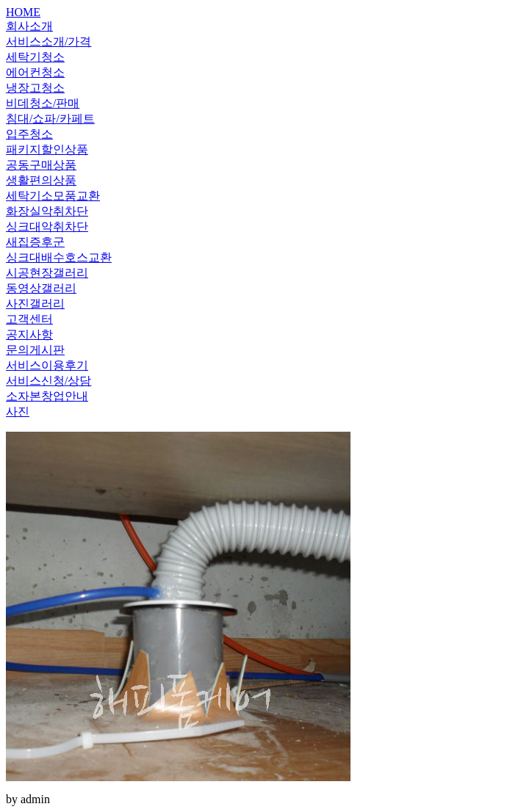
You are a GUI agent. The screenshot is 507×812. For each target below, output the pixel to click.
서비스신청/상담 (48, 381)
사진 (18, 412)
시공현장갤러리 (47, 273)
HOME (23, 12)
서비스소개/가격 (48, 41)
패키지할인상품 (47, 149)
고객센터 (29, 319)
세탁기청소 (35, 57)
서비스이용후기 (47, 365)
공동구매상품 (41, 165)
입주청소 (29, 134)
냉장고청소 (35, 88)
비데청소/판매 (43, 103)
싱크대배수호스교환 (59, 257)
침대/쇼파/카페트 (50, 119)
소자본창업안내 (47, 396)
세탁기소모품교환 (53, 196)
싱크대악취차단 (47, 226)
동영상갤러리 (41, 288)
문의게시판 (35, 350)
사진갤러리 (35, 304)
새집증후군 (35, 242)
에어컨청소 (35, 72)
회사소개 (29, 26)
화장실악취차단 (47, 211)
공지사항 (29, 334)
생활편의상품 (41, 180)
